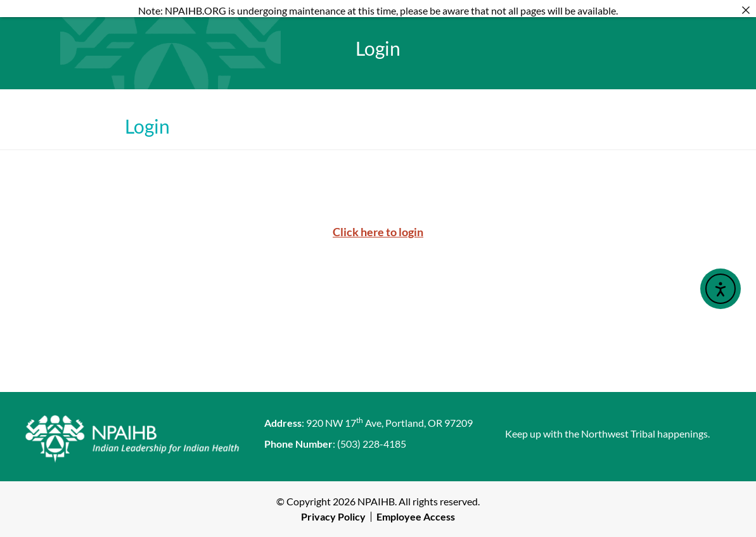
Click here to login (378, 232)
